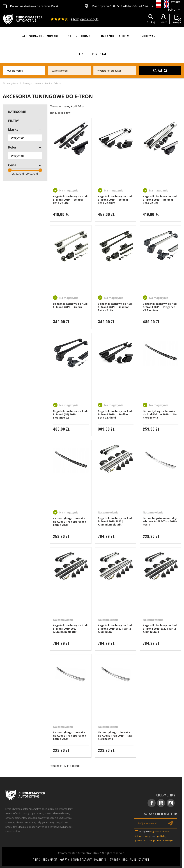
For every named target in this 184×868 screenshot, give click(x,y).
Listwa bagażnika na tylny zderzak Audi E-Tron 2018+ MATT (160, 521)
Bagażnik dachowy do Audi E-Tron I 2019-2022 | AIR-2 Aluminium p (160, 629)
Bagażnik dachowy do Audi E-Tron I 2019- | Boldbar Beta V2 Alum (115, 200)
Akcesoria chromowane (41, 36)
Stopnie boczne (80, 36)
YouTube (161, 803)
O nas (36, 860)
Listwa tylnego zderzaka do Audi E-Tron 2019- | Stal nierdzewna (160, 414)
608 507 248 (120, 5)
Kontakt (144, 860)
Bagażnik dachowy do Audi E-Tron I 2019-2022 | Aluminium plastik (115, 521)
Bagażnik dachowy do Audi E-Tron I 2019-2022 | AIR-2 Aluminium (115, 629)
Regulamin (129, 860)
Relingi (81, 54)
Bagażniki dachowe (116, 36)
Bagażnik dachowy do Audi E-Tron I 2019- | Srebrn (70, 305)
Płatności (101, 860)
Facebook (152, 803)
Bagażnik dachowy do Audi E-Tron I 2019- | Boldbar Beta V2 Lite (70, 200)
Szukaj (160, 70)
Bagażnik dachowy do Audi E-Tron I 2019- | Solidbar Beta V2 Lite (115, 307)
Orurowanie (149, 36)
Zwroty (115, 860)
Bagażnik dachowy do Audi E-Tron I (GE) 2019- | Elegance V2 (70, 414)
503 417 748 (141, 5)
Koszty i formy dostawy (76, 860)
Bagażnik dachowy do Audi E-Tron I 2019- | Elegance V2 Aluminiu (160, 307)
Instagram (171, 803)
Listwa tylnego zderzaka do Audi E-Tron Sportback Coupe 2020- (70, 522)
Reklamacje (50, 860)
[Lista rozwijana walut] (175, 7)
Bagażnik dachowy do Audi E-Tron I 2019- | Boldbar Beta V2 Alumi (115, 414)
